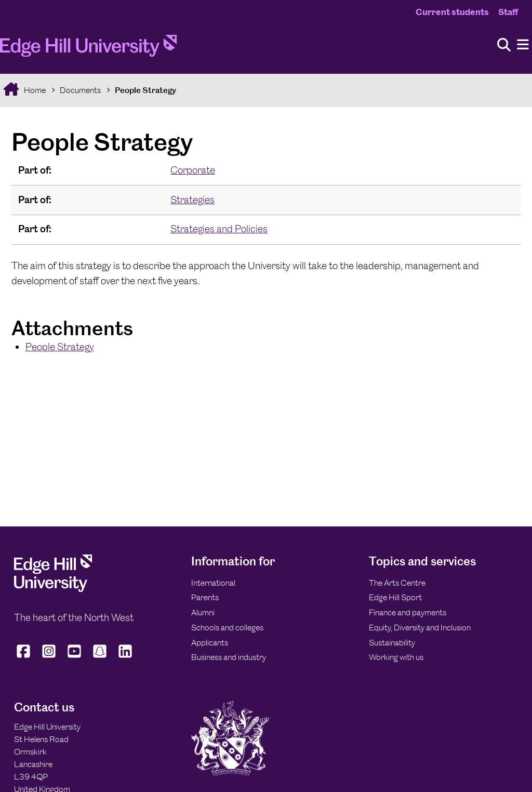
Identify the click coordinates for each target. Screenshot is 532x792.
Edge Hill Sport (395, 597)
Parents (205, 597)
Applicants (210, 643)
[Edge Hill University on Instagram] (49, 658)
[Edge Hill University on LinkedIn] (125, 658)
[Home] (88, 49)
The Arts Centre (397, 583)
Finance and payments (408, 612)
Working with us (396, 657)
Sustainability (392, 643)
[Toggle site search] (504, 45)
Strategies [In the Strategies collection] (192, 200)
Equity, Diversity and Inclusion (420, 628)
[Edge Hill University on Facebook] (25, 658)
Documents (80, 90)
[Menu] (523, 45)
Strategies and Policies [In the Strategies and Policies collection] (219, 229)
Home (34, 90)
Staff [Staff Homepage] (508, 12)
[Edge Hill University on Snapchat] (100, 658)
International (213, 583)
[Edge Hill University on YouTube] (75, 658)
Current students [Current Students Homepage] (452, 12)
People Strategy (145, 90)
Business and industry (229, 657)
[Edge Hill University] (53, 589)
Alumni (203, 612)
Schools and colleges (227, 628)
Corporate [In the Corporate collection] (193, 170)
